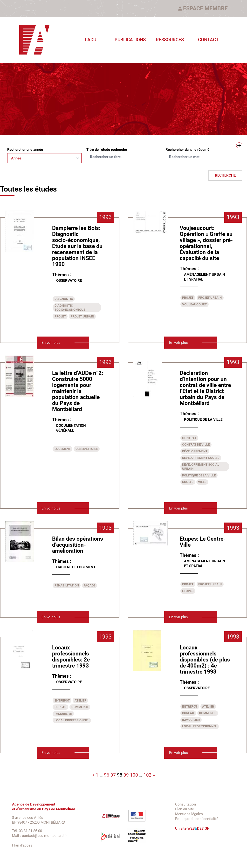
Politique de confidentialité (197, 819)
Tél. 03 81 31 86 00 (27, 831)
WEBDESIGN (199, 828)
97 (113, 775)
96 (107, 775)
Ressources (170, 40)
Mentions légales (189, 814)
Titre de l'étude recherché (107, 150)
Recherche (225, 175)
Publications (130, 40)
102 (148, 775)
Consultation (185, 804)
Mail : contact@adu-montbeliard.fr (39, 836)
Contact (208, 40)
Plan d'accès (22, 845)
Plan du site (185, 809)
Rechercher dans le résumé (187, 150)
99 (126, 775)
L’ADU (91, 40)
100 (134, 775)
